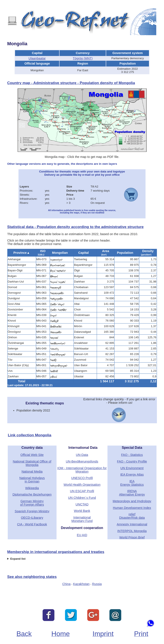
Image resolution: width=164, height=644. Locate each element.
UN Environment (132, 468)
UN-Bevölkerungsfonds (82, 461)
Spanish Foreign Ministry (32, 511)
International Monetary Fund (82, 519)
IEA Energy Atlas (132, 475)
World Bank (82, 511)
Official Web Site (32, 455)
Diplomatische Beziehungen (32, 494)
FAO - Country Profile (132, 461)
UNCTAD (82, 504)
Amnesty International (132, 524)
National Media (32, 472)
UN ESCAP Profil (82, 491)
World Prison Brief (132, 537)
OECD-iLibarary (32, 518)
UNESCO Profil (82, 478)
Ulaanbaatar (37, 58)
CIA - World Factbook (32, 524)
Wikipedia (32, 488)
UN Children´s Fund (82, 498)
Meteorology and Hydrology (132, 501)
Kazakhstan (81, 584)
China (66, 584)
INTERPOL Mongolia (132, 531)
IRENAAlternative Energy (132, 493)
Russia (97, 584)
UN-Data (82, 455)
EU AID (82, 535)
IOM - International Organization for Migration (82, 470)
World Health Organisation (82, 485)
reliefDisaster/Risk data (132, 516)
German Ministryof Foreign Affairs (32, 503)
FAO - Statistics (132, 455)
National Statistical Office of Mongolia (32, 463)
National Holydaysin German (32, 480)
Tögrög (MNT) (83, 58)
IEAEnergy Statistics (132, 483)
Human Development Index (132, 508)
